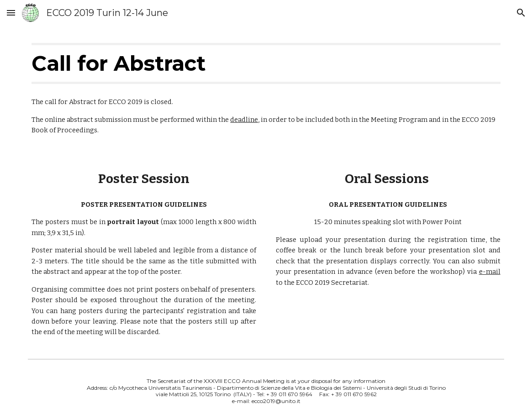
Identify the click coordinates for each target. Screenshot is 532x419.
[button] (11, 13)
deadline (244, 120)
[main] (266, 63)
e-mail (490, 272)
